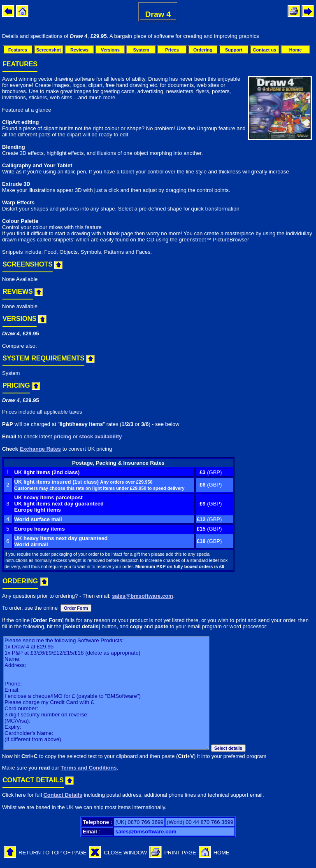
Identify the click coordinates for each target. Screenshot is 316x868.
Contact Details (63, 795)
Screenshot (49, 50)
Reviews (79, 50)
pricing (62, 436)
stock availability (100, 436)
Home (296, 50)
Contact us (265, 50)
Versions (110, 50)
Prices (172, 50)
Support (234, 50)
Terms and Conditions (88, 768)
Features (18, 50)
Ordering (203, 50)
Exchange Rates (40, 449)
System (141, 50)
